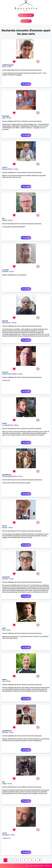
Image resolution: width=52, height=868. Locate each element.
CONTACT (47, 866)
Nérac (4, 67)
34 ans (11, 732)
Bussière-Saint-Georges (10, 374)
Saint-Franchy (7, 323)
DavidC (4, 423)
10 (39, 860)
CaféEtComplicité (8, 65)
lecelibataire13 (7, 731)
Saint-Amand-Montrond (10, 476)
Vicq (4, 681)
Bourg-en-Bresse (7, 169)
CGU (31, 866)
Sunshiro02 (6, 577)
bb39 (4, 628)
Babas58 (5, 321)
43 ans (14, 323)
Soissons (5, 579)
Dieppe (4, 784)
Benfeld (5, 220)
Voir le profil (26, 84)
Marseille (5, 732)
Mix (3, 219)
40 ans (16, 425)
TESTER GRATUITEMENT (26, 15)
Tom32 (4, 833)
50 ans (8, 681)
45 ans (12, 272)
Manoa (4, 679)
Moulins (5, 528)
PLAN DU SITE (38, 866)
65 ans (9, 67)
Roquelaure (6, 835)
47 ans (20, 476)
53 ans (9, 118)
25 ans (16, 169)
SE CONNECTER (26, 21)
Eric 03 (4, 526)
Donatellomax (7, 475)
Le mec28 (5, 270)
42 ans (11, 579)
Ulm (3, 782)
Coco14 (5, 167)
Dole (4, 630)
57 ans (10, 784)
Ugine (4, 118)
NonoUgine (6, 116)
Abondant (5, 272)
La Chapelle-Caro (8, 425)
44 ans (8, 630)
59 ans (11, 528)
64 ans (20, 374)
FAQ (27, 866)
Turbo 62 (5, 372)
